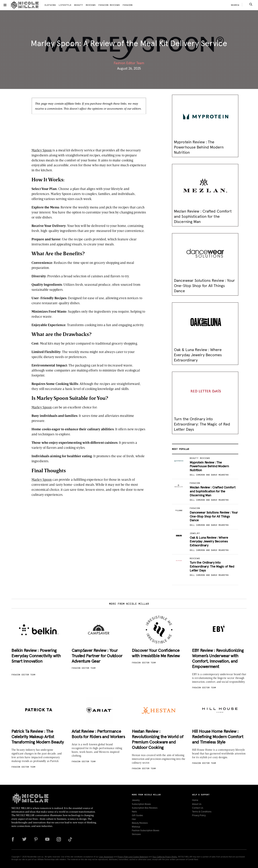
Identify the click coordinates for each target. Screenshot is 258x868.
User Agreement (106, 857)
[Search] (251, 4)
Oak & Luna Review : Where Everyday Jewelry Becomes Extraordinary (198, 355)
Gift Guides (137, 815)
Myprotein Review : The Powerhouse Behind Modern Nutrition (199, 147)
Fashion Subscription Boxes (146, 830)
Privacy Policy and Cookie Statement (133, 857)
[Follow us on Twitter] (24, 839)
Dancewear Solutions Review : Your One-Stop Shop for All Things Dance (205, 286)
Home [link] (195, 800)
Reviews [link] (91, 5)
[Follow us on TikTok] (70, 839)
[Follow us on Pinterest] (36, 839)
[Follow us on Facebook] (13, 839)
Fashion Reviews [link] (109, 5)
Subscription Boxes (141, 804)
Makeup (136, 827)
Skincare (136, 834)
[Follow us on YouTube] (47, 839)
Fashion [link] (128, 5)
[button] (5, 5)
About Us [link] (197, 804)
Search (235, 5)
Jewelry (136, 800)
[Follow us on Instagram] (59, 839)
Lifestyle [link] (65, 5)
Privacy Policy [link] (199, 815)
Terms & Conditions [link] (202, 812)
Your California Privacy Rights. (165, 857)
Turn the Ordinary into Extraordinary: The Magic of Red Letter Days (202, 424)
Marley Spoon (42, 150)
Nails (134, 812)
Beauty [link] (79, 5)
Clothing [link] (50, 5)
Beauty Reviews (140, 823)
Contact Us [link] (198, 808)
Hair (134, 819)
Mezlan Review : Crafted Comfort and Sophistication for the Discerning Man (203, 217)
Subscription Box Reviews (145, 808)
